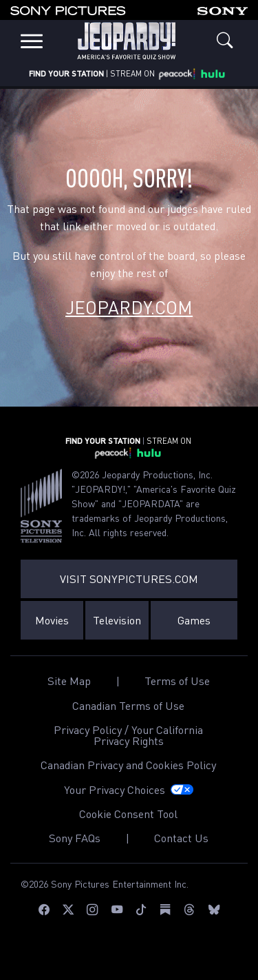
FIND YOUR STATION (66, 73)
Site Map (69, 681)
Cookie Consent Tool (128, 814)
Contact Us (181, 838)
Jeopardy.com (129, 307)
